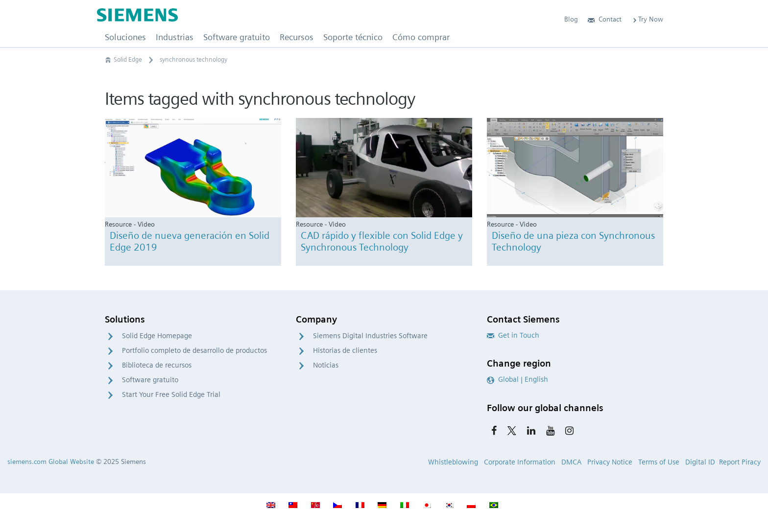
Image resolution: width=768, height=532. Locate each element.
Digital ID (700, 462)
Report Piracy (740, 462)
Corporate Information (520, 462)
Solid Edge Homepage (157, 336)
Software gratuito (150, 380)
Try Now (647, 19)
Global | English (517, 379)
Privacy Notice (610, 462)
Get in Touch (513, 335)
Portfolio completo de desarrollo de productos (194, 350)
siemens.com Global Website (51, 462)
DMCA (571, 462)
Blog (571, 19)
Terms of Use (659, 462)
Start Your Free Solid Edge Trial (171, 394)
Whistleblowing (453, 462)
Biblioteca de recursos (157, 365)
